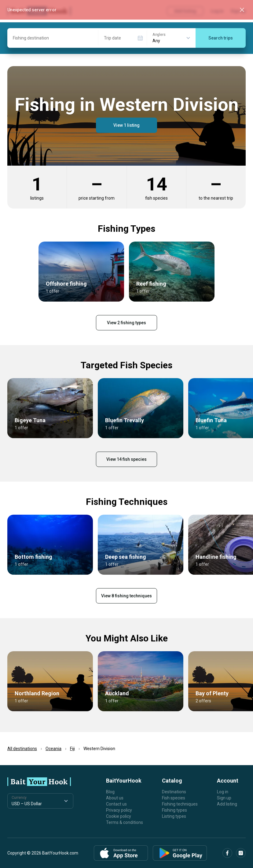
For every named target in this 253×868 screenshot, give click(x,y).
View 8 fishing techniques (127, 596)
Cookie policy (119, 816)
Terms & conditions (125, 822)
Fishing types (174, 810)
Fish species (174, 798)
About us (115, 798)
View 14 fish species (127, 459)
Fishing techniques (180, 804)
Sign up (224, 798)
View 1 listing (127, 125)
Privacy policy (119, 810)
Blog (110, 792)
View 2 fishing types (127, 323)
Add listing (227, 804)
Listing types (174, 816)
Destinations (174, 792)
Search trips (221, 38)
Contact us (116, 804)
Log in (223, 792)
